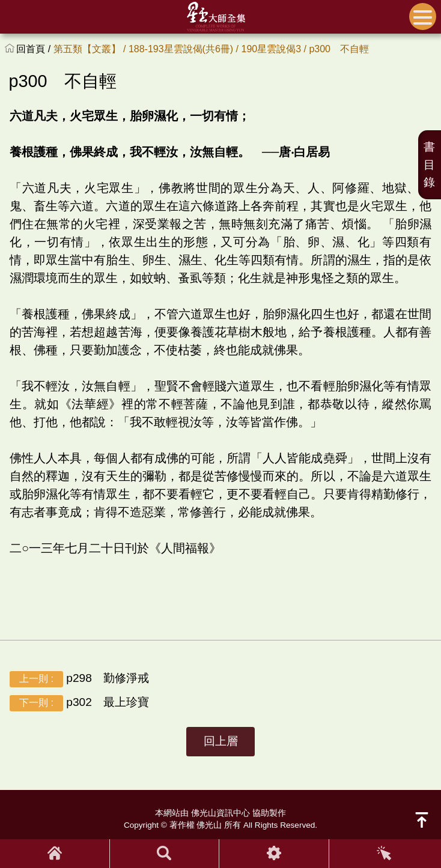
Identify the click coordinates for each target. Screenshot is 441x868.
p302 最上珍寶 (79, 703)
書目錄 (429, 165)
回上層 (221, 741)
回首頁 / (35, 49)
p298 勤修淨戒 (79, 679)
